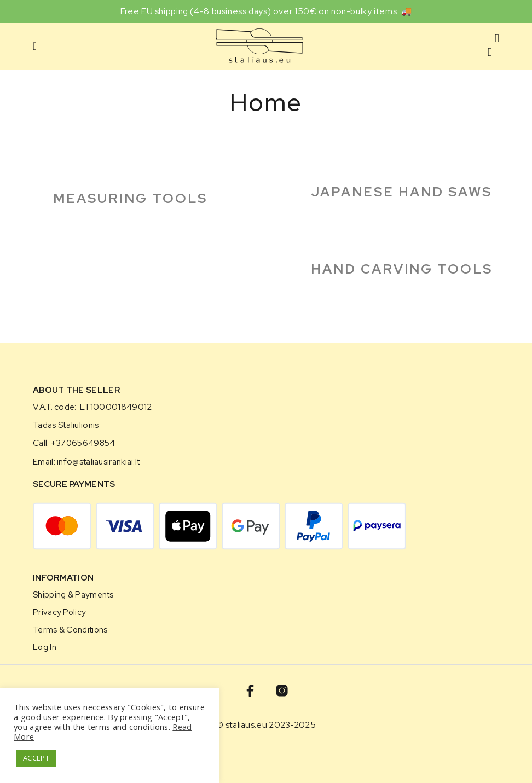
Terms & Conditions (70, 630)
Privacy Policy (59, 612)
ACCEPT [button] (36, 758)
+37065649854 (83, 443)
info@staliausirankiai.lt (98, 462)
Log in (45, 647)
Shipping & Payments (73, 594)
